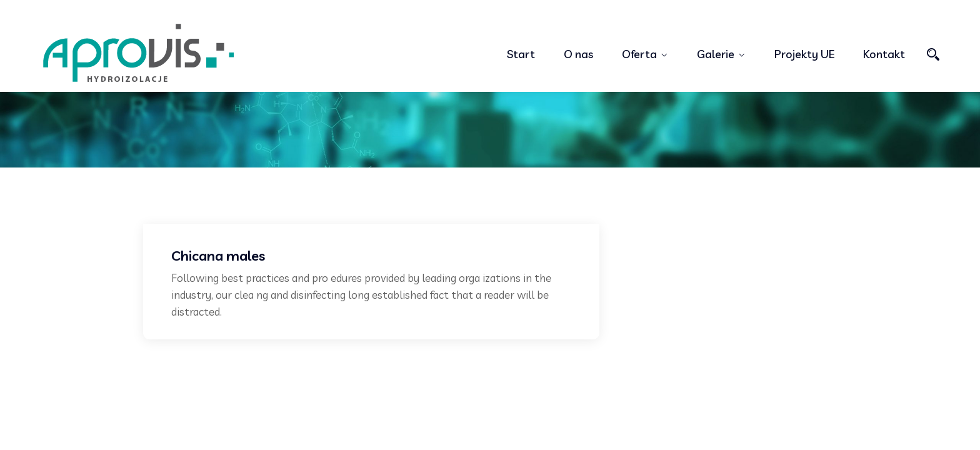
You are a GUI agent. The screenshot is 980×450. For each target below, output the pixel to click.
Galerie (716, 54)
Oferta (639, 54)
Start (521, 54)
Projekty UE (804, 54)
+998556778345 (426, 9)
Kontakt (884, 54)
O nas (578, 54)
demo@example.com (534, 9)
